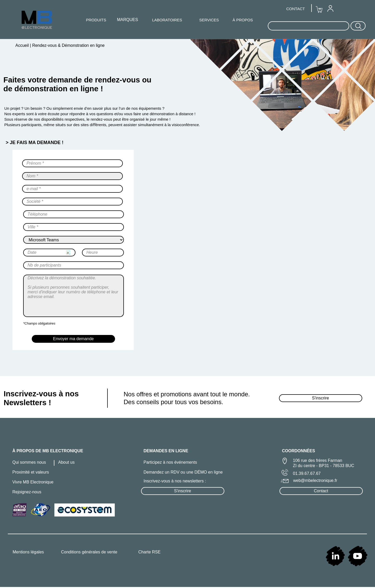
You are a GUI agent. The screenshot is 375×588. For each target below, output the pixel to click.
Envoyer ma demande (74, 339)
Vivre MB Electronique (33, 482)
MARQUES (128, 20)
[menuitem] (330, 8)
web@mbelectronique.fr (315, 480)
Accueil (23, 45)
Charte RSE (150, 552)
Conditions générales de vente (89, 552)
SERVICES (209, 20)
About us (66, 462)
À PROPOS (243, 20)
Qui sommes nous (29, 462)
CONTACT (295, 9)
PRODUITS (96, 20)
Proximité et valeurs (31, 472)
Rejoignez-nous (27, 492)
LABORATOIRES (167, 20)
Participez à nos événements (170, 462)
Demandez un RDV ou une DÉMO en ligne (183, 472)
